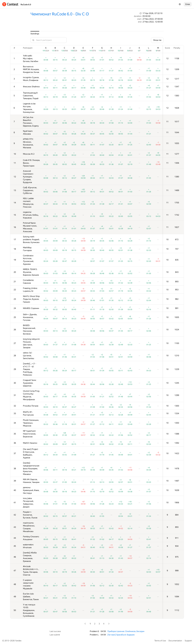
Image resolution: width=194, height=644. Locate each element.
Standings (35, 34)
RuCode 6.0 (26, 5)
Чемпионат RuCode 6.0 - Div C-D (60, 14)
